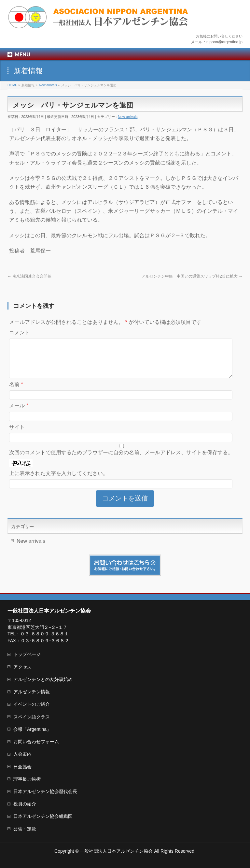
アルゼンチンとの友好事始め (43, 680)
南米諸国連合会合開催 (29, 276)
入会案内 (22, 754)
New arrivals (128, 117)
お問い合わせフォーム (36, 742)
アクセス (22, 667)
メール (19, 413)
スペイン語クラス (32, 717)
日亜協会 (22, 767)
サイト (17, 435)
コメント (20, 333)
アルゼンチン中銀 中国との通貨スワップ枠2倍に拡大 (192, 276)
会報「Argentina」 (32, 730)
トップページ (27, 655)
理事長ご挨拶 (27, 779)
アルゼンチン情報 (32, 692)
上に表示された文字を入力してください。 (59, 481)
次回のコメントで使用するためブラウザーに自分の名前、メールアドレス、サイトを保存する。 (121, 460)
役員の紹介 (25, 804)
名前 (16, 392)
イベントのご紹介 (32, 704)
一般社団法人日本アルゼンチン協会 (116, 851)
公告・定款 (25, 829)
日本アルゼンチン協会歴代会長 (45, 792)
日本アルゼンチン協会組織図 (43, 817)
